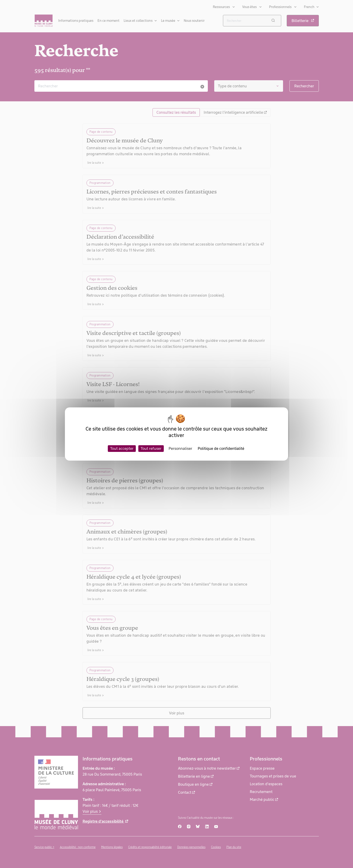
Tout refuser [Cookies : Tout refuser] (151, 448)
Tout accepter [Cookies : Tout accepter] (122, 448)
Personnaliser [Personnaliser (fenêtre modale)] (180, 448)
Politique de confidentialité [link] (221, 448)
